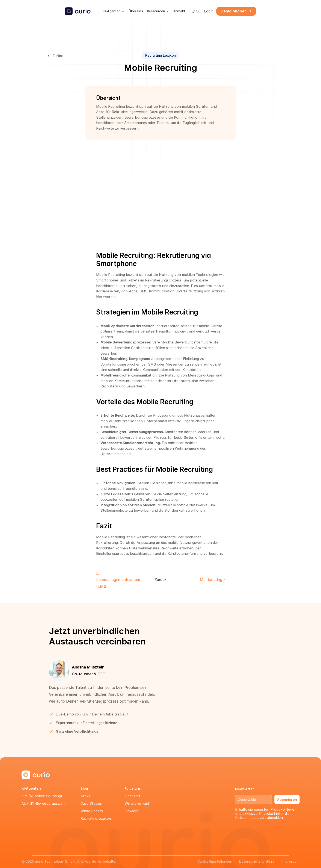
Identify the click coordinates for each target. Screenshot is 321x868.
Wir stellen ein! (137, 803)
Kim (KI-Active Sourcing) (42, 796)
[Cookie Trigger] (215, 861)
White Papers (92, 811)
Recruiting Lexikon (96, 818)
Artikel (86, 796)
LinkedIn (132, 811)
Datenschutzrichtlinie (257, 861)
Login (209, 11)
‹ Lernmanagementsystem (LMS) (119, 580)
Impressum (290, 861)
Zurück (161, 580)
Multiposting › (212, 580)
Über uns (132, 796)
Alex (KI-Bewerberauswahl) (44, 803)
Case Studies (91, 803)
